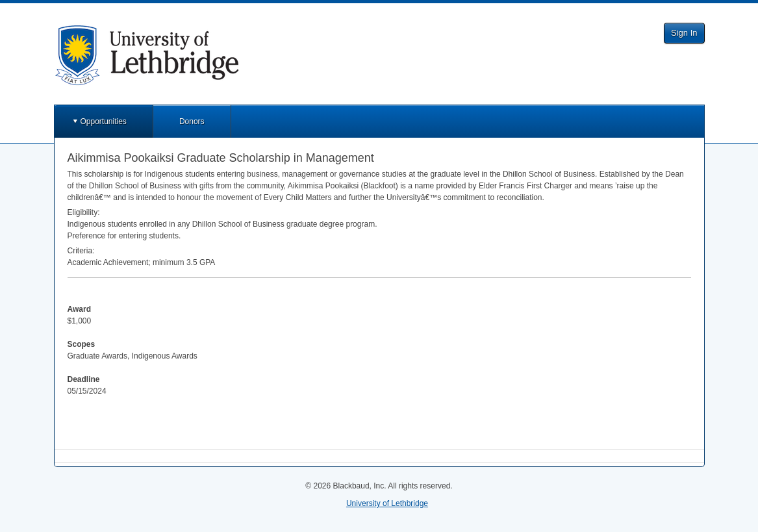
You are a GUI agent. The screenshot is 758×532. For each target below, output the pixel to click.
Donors (192, 121)
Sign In (684, 33)
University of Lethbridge (387, 503)
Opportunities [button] (104, 121)
